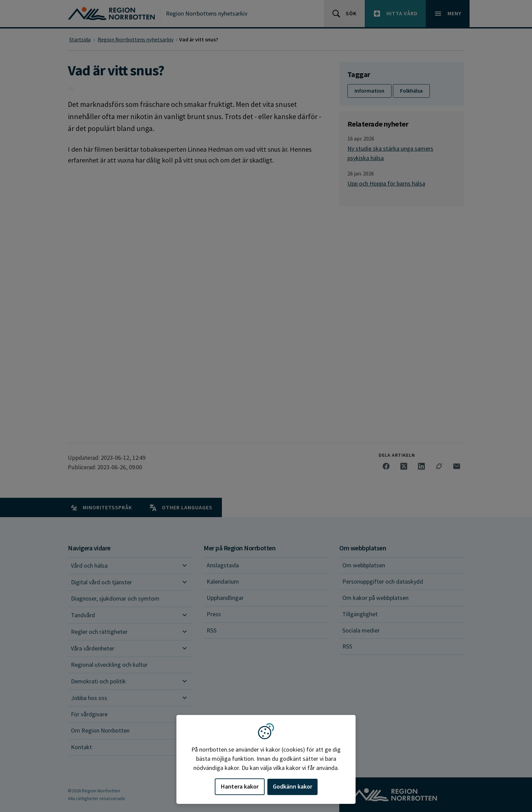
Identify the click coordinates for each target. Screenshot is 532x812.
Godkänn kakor (292, 786)
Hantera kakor (240, 786)
